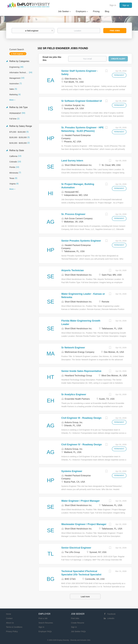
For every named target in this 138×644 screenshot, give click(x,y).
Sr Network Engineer (73, 348)
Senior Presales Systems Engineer (81, 241)
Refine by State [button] (16, 150)
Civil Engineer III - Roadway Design (81, 418)
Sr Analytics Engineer (74, 394)
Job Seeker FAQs (78, 631)
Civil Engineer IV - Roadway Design (82, 445)
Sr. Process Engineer (73, 214)
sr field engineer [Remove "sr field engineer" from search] (17, 54)
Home (9, 614)
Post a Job (43, 618)
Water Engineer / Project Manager (81, 501)
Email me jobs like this (52, 59)
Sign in (113, 5)
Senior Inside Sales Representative (81, 371)
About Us (10, 623)
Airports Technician (73, 270)
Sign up (126, 5)
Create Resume (78, 623)
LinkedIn (111, 618)
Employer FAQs (45, 631)
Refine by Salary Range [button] (20, 126)
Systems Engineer (72, 471)
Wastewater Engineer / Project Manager (84, 524)
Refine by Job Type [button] (18, 107)
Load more (85, 597)
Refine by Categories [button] (19, 61)
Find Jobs (115, 31)
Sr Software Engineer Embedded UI (82, 101)
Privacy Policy (12, 631)
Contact (9, 618)
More (12, 100)
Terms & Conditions (14, 627)
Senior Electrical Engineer (76, 548)
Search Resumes (46, 623)
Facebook (111, 614)
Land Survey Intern (72, 161)
